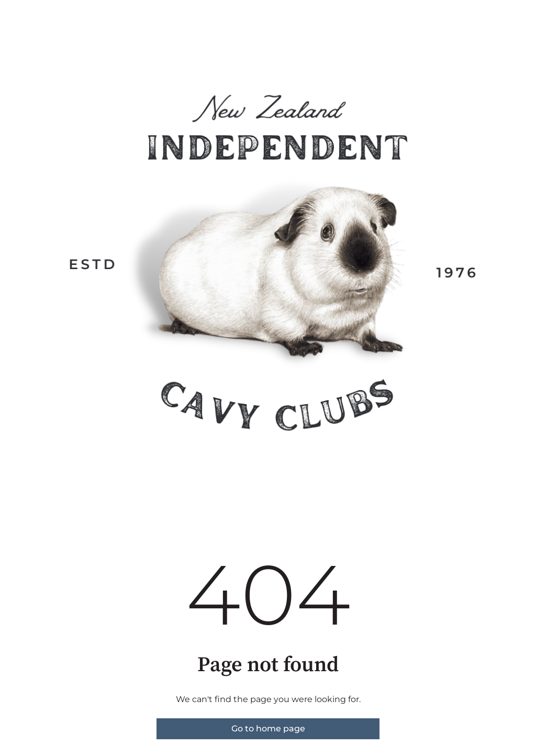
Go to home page (268, 729)
